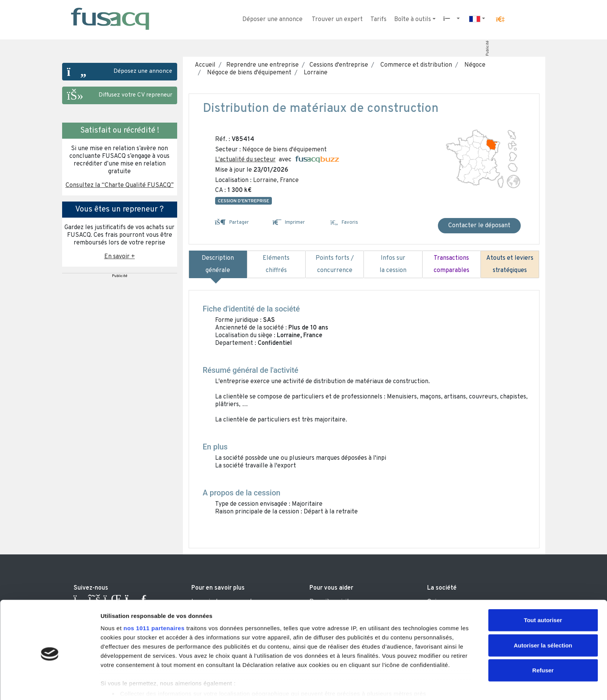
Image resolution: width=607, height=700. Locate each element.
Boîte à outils (413, 20)
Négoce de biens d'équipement (248, 73)
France (289, 180)
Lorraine (314, 73)
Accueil (205, 65)
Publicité (487, 48)
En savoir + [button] (120, 257)
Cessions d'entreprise (338, 65)
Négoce (473, 65)
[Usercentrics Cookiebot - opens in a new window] (50, 685)
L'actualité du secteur (245, 160)
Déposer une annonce (272, 20)
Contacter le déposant (479, 226)
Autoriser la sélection (543, 614)
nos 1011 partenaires (154, 597)
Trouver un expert (337, 20)
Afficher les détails (422, 685)
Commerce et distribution (415, 65)
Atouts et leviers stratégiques (510, 264)
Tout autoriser (543, 589)
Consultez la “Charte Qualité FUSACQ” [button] (120, 185)
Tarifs (378, 20)
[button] (500, 20)
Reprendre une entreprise (262, 65)
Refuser (543, 639)
